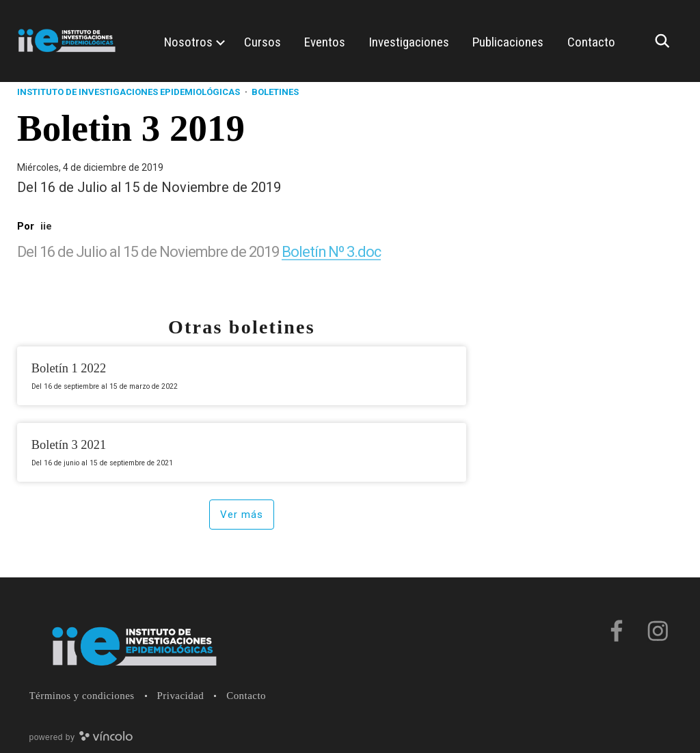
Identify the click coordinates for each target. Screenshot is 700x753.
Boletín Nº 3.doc (332, 252)
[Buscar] (666, 41)
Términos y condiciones (82, 696)
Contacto (246, 696)
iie (46, 226)
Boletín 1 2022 (69, 368)
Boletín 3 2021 (69, 445)
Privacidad (181, 696)
